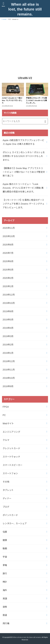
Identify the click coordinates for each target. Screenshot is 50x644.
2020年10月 (9, 236)
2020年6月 (8, 261)
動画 (5, 548)
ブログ (6, 507)
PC (4, 415)
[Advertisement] (25, 48)
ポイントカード (10, 515)
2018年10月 (9, 378)
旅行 (5, 573)
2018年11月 (9, 370)
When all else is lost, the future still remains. (25, 9)
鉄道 (5, 615)
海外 (5, 590)
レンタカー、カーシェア (15, 523)
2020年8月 (8, 245)
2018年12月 (9, 361)
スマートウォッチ (11, 457)
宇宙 (5, 557)
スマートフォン (10, 473)
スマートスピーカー (13, 465)
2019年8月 (8, 311)
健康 (5, 540)
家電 (5, 565)
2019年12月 (9, 295)
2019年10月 (9, 303)
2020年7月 (8, 253)
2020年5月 (8, 270)
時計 (5, 582)
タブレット (8, 490)
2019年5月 (8, 320)
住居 (5, 532)
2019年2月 (8, 345)
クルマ (6, 440)
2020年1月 (8, 286)
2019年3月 (8, 336)
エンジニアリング (11, 432)
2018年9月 (8, 386)
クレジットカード (11, 448)
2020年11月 (9, 228)
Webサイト (8, 423)
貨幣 (5, 607)
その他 (6, 482)
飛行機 (6, 623)
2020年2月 (8, 278)
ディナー (7, 498)
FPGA (6, 407)
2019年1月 (8, 353)
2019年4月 (8, 328)
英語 (5, 599)
